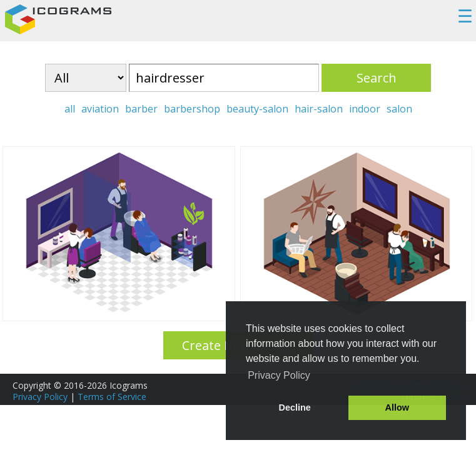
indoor (365, 109)
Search (377, 78)
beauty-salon (257, 109)
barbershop (192, 109)
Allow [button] (397, 407)
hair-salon (319, 109)
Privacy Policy (40, 397)
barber (141, 109)
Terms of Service (112, 397)
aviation (100, 109)
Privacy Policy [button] (279, 375)
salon (399, 109)
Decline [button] (295, 407)
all (70, 109)
